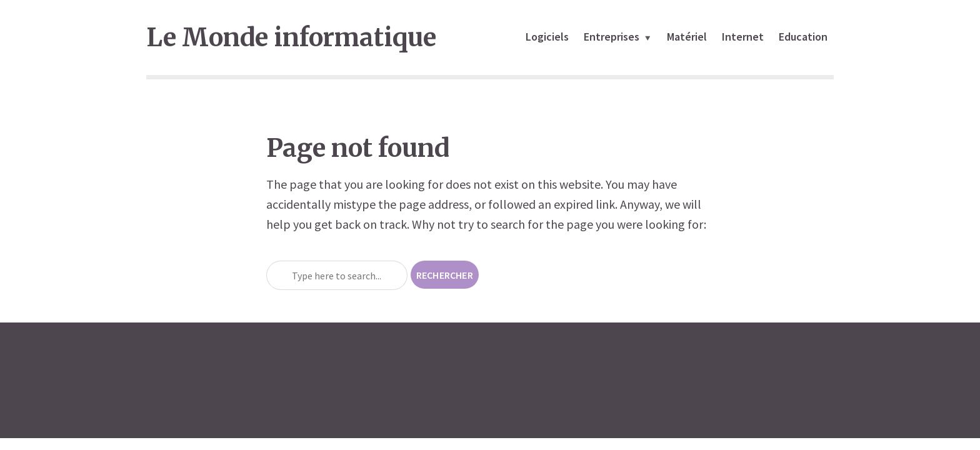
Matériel (687, 37)
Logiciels (547, 37)
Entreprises (612, 37)
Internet (743, 37)
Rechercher (445, 275)
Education (803, 37)
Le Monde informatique (291, 37)
